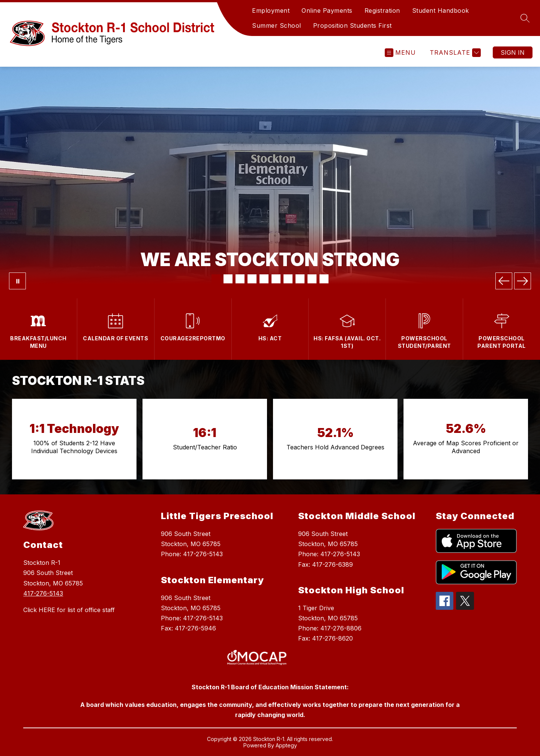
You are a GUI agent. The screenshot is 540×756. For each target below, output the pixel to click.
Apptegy (286, 745)
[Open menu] (400, 53)
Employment (271, 10)
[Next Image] (523, 281)
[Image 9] (312, 279)
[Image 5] (264, 279)
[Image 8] (300, 279)
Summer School (277, 25)
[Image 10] (324, 279)
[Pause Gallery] (17, 281)
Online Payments (327, 10)
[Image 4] (252, 279)
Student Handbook (441, 10)
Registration (382, 10)
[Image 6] (276, 279)
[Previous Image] (504, 281)
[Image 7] (288, 279)
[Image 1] (216, 279)
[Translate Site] (454, 53)
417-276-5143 (43, 593)
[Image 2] (228, 279)
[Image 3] (240, 279)
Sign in (513, 52)
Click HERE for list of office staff (69, 610)
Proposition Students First (352, 25)
